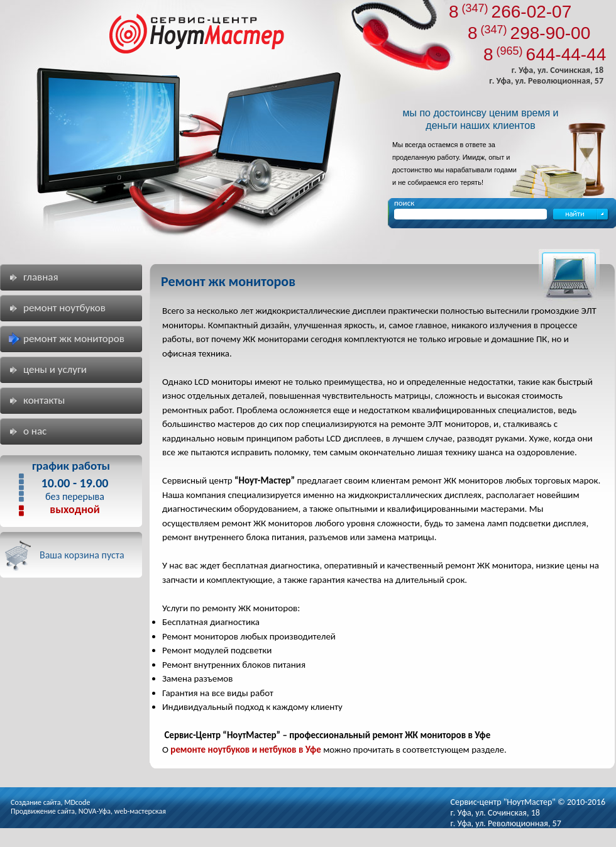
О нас (35, 431)
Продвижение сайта (43, 811)
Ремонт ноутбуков (64, 308)
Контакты (44, 400)
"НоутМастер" (530, 802)
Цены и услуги (55, 369)
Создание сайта (36, 802)
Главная (41, 277)
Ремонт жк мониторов (74, 339)
